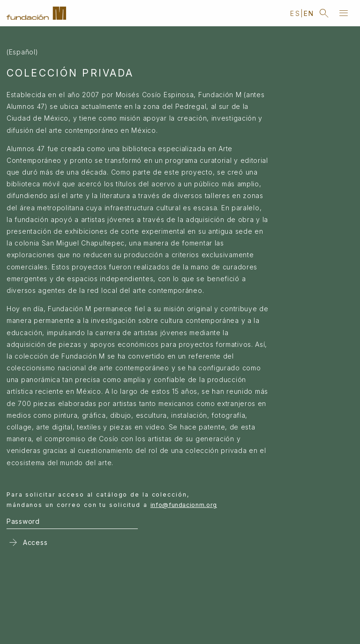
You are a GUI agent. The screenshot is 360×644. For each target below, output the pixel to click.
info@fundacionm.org (184, 505)
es (295, 13)
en (309, 13)
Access (27, 542)
